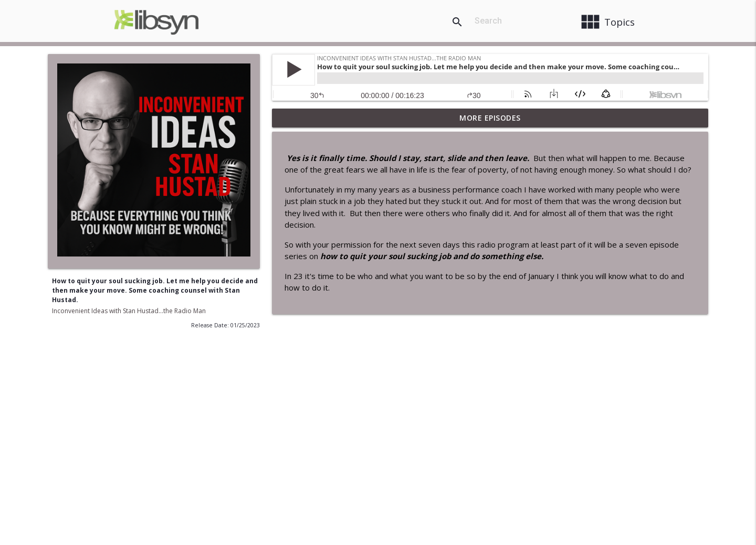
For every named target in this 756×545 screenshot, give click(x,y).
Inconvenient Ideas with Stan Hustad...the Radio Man (129, 311)
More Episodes (490, 118)
